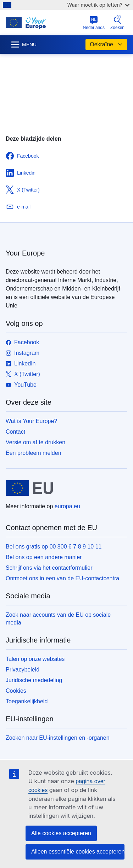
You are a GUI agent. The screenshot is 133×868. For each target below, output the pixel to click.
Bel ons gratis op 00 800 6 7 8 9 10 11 (54, 547)
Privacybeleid (23, 670)
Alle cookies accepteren (61, 833)
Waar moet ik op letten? (98, 5)
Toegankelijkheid (27, 701)
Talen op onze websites (35, 659)
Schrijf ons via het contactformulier (49, 568)
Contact (15, 432)
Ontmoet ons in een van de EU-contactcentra (62, 578)
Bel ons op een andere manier (44, 557)
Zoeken (117, 22)
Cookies (16, 691)
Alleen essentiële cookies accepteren (78, 852)
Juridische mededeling (34, 680)
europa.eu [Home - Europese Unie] (67, 506)
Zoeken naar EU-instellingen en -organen (58, 738)
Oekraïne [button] (106, 45)
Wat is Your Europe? (31, 421)
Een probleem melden (34, 453)
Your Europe (25, 253)
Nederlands (94, 23)
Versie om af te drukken (35, 442)
